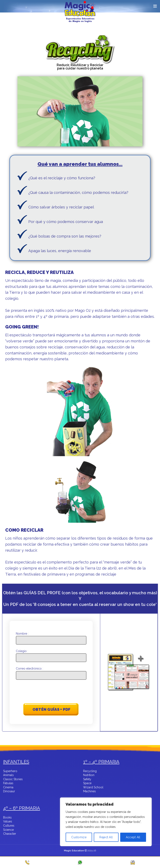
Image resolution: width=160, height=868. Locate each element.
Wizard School (93, 788)
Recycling (90, 771)
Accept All (133, 837)
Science (8, 830)
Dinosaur (9, 791)
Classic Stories (13, 779)
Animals (8, 775)
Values (8, 822)
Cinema (8, 788)
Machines (89, 791)
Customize (79, 837)
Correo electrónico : (51, 672)
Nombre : (51, 637)
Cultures (9, 826)
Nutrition (89, 775)
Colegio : (51, 654)
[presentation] (51, 692)
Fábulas (8, 783)
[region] (106, 829)
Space (87, 783)
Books (7, 818)
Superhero (10, 771)
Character (10, 834)
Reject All (106, 837)
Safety (87, 779)
